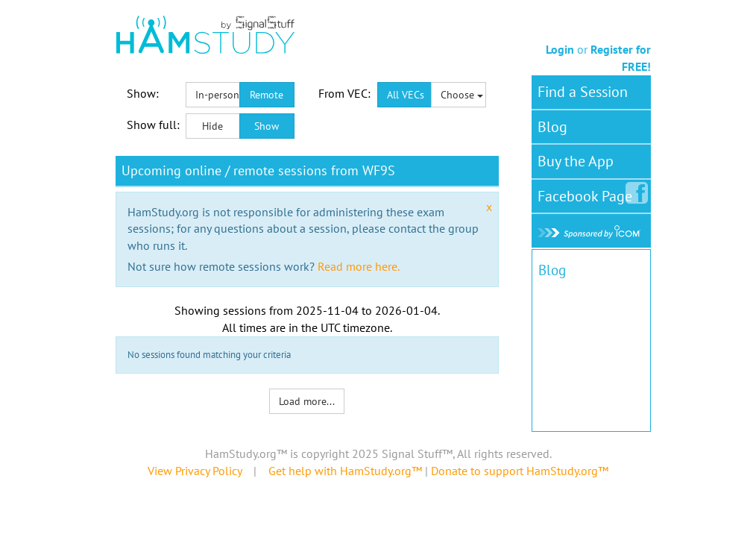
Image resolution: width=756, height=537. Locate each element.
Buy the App (576, 161)
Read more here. (359, 266)
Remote (267, 95)
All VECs (406, 95)
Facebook (588, 193)
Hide (212, 126)
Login (560, 49)
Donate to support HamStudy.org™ (520, 471)
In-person (217, 95)
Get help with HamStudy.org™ (345, 471)
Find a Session (583, 92)
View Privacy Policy (195, 471)
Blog (552, 127)
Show (267, 126)
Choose (462, 95)
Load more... (307, 401)
